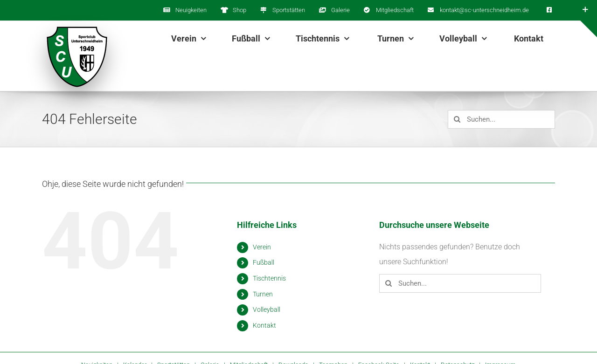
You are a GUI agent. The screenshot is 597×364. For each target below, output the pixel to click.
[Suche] (457, 119)
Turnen (263, 294)
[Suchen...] (501, 119)
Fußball (264, 262)
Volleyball (267, 309)
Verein (262, 247)
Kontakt (264, 325)
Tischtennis (269, 278)
